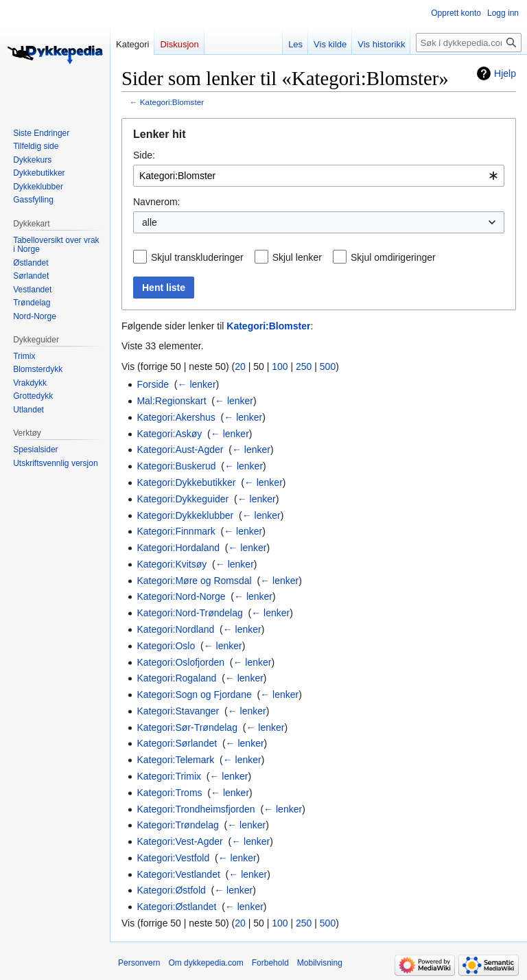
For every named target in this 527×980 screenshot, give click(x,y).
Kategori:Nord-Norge (181, 596)
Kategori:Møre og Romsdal (194, 581)
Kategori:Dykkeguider (183, 499)
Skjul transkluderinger (197, 257)
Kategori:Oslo (166, 646)
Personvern (139, 963)
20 (240, 366)
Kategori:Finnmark (176, 531)
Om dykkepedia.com (206, 963)
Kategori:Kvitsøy (172, 564)
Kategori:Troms (169, 793)
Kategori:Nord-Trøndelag (189, 613)
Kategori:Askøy (169, 434)
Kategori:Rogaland (176, 678)
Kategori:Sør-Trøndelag (187, 727)
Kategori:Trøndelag (177, 825)
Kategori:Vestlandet (178, 874)
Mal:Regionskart (171, 401)
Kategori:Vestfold (173, 858)
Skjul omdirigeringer (393, 257)
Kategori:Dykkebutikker (186, 482)
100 (280, 366)
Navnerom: (156, 202)
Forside (153, 384)
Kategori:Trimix (169, 776)
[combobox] (319, 176)
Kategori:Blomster (172, 102)
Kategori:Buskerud (176, 466)
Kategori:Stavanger (178, 711)
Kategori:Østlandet (176, 907)
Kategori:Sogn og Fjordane (194, 695)
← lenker (197, 384)
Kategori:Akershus (176, 417)
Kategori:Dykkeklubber (185, 515)
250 (304, 366)
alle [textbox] (150, 222)
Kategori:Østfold (171, 890)
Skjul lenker (297, 257)
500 (328, 366)
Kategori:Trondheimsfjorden (196, 809)
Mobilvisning (320, 963)
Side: (144, 155)
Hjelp (505, 73)
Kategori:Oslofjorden (180, 662)
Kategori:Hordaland (178, 548)
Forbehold (270, 963)
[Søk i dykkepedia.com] (469, 43)
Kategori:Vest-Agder (179, 841)
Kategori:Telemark (175, 760)
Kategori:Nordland (175, 629)
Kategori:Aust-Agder (180, 450)
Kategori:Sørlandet (177, 743)
